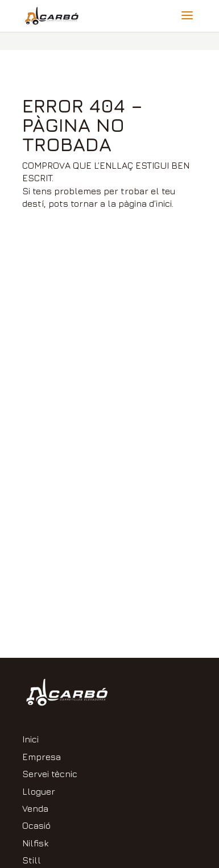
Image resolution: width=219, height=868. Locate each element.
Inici (30, 739)
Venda (35, 808)
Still (32, 860)
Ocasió (36, 825)
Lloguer (39, 791)
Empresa (42, 757)
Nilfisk (35, 843)
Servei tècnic (50, 774)
